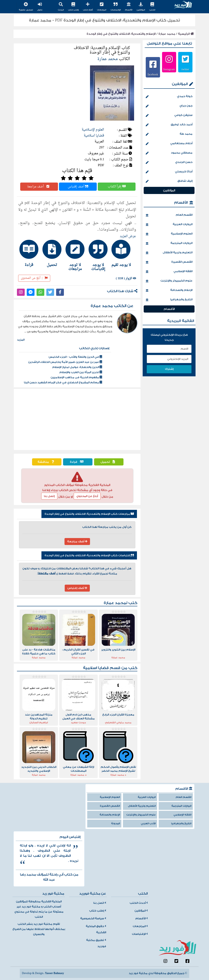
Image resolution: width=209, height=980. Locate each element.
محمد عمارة (167, 34)
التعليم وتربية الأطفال (169, 253)
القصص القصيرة (169, 262)
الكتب (152, 7)
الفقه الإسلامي (169, 272)
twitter (185, 69)
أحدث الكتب (139, 903)
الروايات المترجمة (169, 243)
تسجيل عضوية (26, 7)
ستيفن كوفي (169, 115)
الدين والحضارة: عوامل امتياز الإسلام (77, 367)
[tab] (123, 253)
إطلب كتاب (73, 7)
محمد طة (169, 134)
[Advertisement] (77, 419)
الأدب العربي (148, 824)
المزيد (21, 340)
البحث (61, 7)
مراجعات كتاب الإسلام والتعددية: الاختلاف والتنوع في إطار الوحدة (89, 514)
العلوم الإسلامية (93, 130)
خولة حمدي (169, 97)
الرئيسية (186, 34)
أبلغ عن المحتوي (87, 496)
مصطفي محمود (169, 153)
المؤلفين (141, 7)
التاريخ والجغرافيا (169, 300)
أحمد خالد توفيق (169, 125)
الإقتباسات (116, 7)
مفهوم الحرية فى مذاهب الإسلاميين (76, 377)
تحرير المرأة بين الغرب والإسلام (81, 372)
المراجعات (102, 7)
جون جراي (169, 106)
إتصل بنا (49, 496)
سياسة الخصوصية (93, 918)
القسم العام (169, 215)
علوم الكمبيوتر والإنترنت (169, 281)
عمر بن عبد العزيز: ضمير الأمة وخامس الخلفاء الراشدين (65, 362)
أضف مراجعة (39, 187)
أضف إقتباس (78, 187)
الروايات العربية (169, 225)
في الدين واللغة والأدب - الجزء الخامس (75, 357)
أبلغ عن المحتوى (34, 278)
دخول (40, 7)
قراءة (78, 462)
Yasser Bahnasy (54, 973)
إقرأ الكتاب (117, 187)
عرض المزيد (128, 236)
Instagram (169, 69)
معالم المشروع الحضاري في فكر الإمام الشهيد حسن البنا (63, 382)
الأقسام (129, 7)
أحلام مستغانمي (169, 144)
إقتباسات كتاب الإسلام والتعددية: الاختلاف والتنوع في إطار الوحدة (89, 555)
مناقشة (47, 462)
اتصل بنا (100, 903)
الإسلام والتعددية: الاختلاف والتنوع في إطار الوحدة (121, 34)
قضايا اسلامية (94, 136)
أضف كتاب (88, 7)
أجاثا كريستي (169, 172)
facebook (153, 74)
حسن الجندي (169, 163)
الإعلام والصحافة (169, 290)
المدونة (116, 824)
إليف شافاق (169, 181)
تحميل (109, 462)
